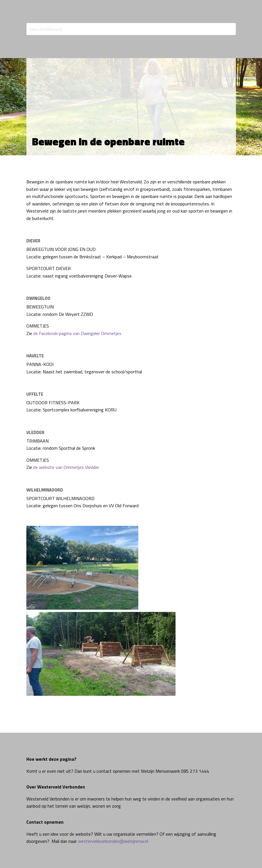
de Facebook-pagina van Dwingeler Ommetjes (77, 333)
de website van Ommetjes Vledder (66, 467)
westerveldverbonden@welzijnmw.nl (113, 841)
